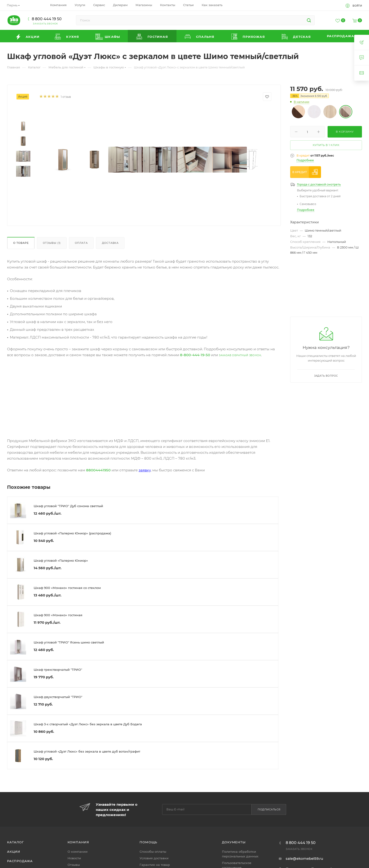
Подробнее (305, 160)
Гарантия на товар (155, 865)
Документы (234, 842)
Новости (74, 858)
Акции (14, 852)
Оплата (81, 243)
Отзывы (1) (52, 243)
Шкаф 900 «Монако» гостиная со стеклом (67, 588)
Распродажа (20, 861)
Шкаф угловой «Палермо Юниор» (61, 560)
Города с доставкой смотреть (319, 184)
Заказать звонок (45, 24)
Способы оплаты (153, 852)
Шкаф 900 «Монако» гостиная (58, 615)
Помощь (148, 842)
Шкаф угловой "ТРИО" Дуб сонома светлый (68, 506)
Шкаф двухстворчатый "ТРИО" (58, 697)
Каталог (16, 842)
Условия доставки (154, 858)
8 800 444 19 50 (47, 19)
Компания (78, 842)
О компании (78, 852)
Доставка (110, 243)
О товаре (21, 243)
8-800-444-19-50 (195, 355)
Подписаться (269, 809)
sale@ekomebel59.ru (304, 858)
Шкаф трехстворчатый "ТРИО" (58, 670)
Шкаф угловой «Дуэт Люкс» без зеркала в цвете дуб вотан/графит (87, 751)
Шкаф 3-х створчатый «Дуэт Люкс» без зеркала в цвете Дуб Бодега (88, 724)
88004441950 (98, 470)
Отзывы (74, 865)
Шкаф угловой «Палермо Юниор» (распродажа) (72, 533)
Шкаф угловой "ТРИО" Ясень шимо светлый (69, 642)
